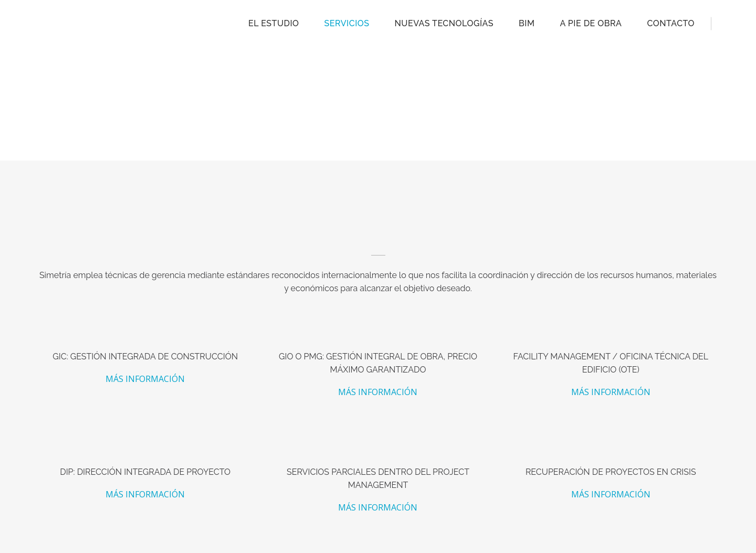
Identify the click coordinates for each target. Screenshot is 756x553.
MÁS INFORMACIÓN (145, 379)
